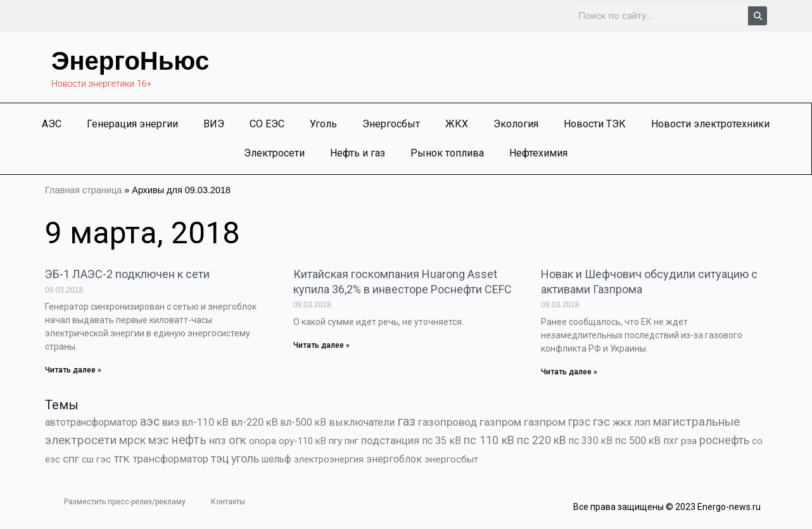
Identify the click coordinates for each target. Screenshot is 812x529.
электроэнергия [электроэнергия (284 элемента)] (329, 459)
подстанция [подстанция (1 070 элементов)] (390, 440)
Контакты (228, 502)
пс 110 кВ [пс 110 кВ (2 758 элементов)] (489, 440)
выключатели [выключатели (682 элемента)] (362, 422)
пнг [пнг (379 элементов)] (352, 441)
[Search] (758, 16)
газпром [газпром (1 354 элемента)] (545, 422)
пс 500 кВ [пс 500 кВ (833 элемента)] (638, 441)
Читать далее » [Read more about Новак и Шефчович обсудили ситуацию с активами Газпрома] (569, 372)
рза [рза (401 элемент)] (689, 441)
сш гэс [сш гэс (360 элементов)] (96, 459)
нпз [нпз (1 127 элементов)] (218, 440)
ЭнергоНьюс (130, 61)
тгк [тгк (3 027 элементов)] (122, 458)
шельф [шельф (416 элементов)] (276, 459)
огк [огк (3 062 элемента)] (238, 440)
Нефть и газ (358, 153)
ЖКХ (457, 124)
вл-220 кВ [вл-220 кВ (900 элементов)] (255, 422)
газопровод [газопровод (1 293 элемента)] (447, 422)
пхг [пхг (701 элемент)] (671, 441)
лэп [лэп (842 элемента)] (642, 422)
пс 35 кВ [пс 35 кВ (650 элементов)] (441, 441)
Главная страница (83, 190)
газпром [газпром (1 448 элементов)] (500, 422)
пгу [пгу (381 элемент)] (335, 441)
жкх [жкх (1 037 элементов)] (622, 422)
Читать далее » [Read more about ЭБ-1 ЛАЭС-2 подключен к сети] (73, 370)
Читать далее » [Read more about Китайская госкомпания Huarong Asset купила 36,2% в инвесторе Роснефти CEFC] (321, 345)
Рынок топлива (447, 153)
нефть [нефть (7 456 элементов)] (189, 440)
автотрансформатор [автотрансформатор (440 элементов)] (91, 422)
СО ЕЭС (267, 124)
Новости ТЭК (595, 124)
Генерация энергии (132, 124)
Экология (516, 124)
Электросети (274, 153)
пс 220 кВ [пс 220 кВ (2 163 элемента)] (542, 440)
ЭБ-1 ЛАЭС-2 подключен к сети (127, 274)
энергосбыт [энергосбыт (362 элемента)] (451, 459)
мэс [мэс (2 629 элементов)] (159, 440)
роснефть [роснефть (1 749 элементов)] (724, 440)
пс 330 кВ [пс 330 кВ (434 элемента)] (591, 441)
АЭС (52, 124)
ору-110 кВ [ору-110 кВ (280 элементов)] (302, 441)
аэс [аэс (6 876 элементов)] (150, 422)
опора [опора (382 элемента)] (263, 441)
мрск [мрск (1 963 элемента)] (132, 440)
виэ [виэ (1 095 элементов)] (171, 422)
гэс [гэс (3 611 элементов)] (601, 422)
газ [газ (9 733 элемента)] (406, 421)
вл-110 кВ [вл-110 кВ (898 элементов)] (205, 422)
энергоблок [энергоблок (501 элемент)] (394, 459)
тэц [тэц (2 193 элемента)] (220, 458)
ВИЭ (214, 124)
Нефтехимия (538, 153)
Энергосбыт (391, 124)
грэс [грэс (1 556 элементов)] (579, 422)
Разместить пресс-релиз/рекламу (125, 502)
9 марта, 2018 (142, 233)
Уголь (323, 124)
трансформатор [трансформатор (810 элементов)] (170, 459)
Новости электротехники (710, 124)
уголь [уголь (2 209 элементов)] (245, 458)
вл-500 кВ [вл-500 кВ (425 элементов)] (303, 422)
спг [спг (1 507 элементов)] (71, 459)
